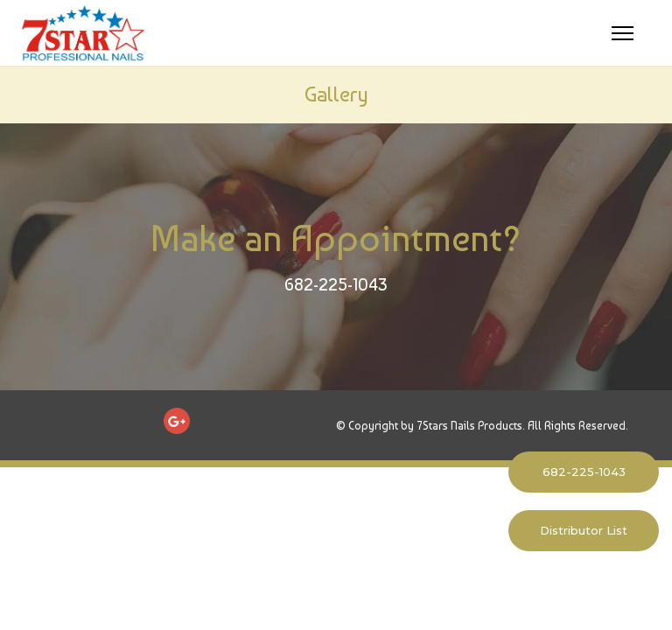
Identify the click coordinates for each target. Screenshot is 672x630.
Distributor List (584, 530)
